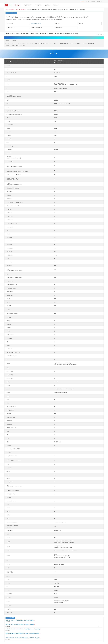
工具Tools (93, 1)
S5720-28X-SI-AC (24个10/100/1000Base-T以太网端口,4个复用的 (20, 620)
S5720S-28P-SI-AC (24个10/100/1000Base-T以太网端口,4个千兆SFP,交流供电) (23, 629)
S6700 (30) (57, 23)
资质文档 (87, 1)
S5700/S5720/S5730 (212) (36, 23)
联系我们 (100, 1)
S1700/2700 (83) (10, 23)
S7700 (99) (81, 23)
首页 (7, 9)
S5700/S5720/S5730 (20, 9)
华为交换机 (12, 9)
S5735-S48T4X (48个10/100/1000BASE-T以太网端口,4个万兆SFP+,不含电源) (22, 638)
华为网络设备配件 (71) (59, 27)
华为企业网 (13, 5)
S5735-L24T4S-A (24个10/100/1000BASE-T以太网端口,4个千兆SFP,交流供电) (22, 633)
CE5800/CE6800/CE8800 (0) (36, 27)
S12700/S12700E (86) (11, 27)
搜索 (82, 1)
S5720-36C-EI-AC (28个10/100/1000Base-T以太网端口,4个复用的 (20, 625)
